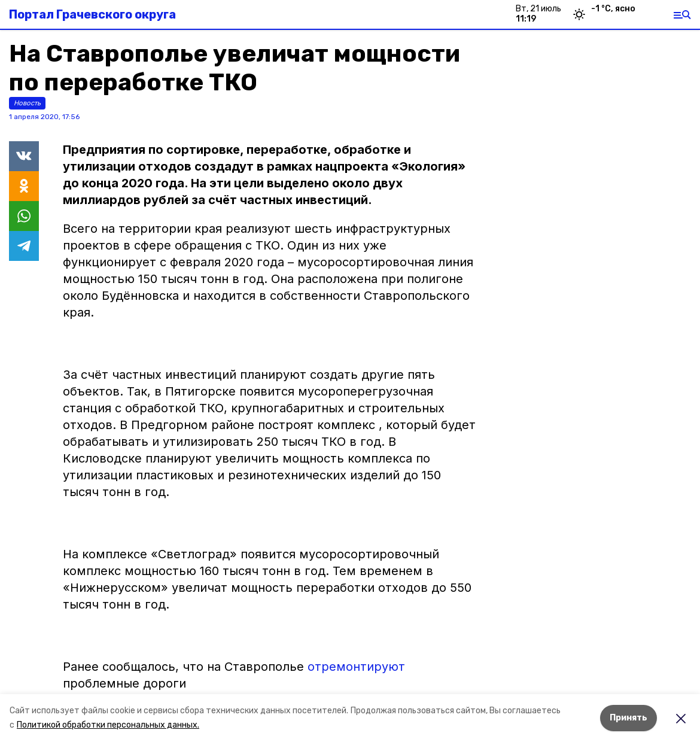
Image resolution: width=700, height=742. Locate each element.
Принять (629, 718)
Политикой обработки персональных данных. (108, 725)
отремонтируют (356, 667)
